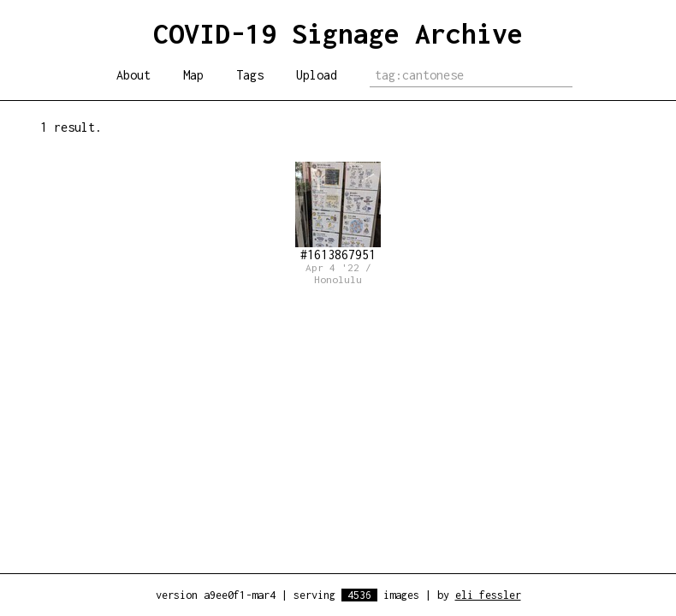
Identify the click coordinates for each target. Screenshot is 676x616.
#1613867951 (338, 212)
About (133, 75)
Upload (317, 75)
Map (193, 75)
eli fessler (488, 595)
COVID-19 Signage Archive (338, 33)
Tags (250, 75)
